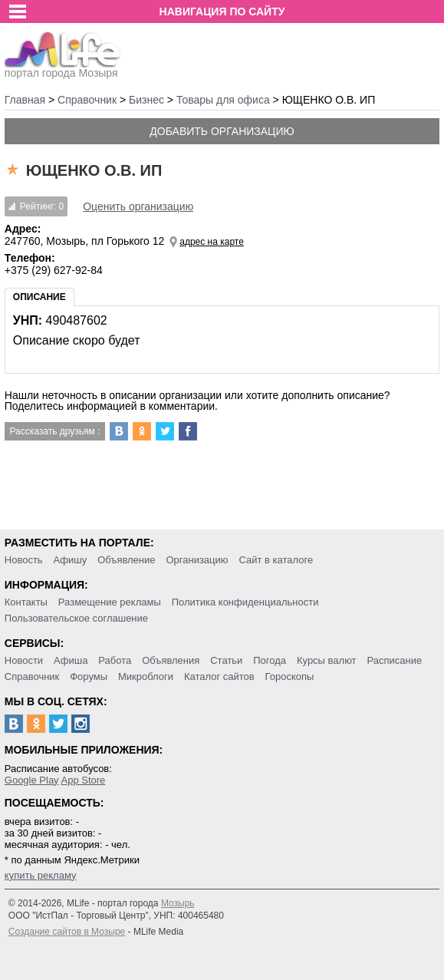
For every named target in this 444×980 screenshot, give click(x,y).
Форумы (89, 676)
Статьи (226, 660)
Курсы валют (327, 660)
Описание (39, 297)
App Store (84, 780)
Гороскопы (290, 676)
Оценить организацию (138, 206)
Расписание (394, 660)
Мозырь (178, 903)
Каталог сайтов (219, 676)
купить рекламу (41, 875)
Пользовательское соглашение (76, 618)
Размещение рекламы (110, 602)
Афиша (71, 660)
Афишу (71, 560)
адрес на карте (212, 242)
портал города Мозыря (62, 68)
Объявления (171, 660)
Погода (270, 660)
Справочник (32, 676)
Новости (24, 660)
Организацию (197, 560)
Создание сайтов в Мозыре (67, 932)
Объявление (126, 560)
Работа (115, 660)
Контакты (26, 602)
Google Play (32, 780)
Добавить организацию (222, 131)
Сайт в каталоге (276, 560)
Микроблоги (146, 676)
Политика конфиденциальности (245, 602)
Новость (24, 560)
